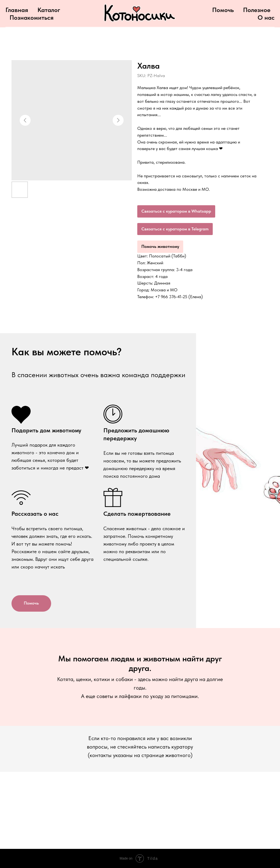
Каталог (49, 10)
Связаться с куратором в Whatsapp (176, 211)
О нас (266, 17)
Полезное (257, 10)
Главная (17, 10)
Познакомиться (32, 17)
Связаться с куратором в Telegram (175, 229)
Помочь (223, 10)
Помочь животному (160, 246)
